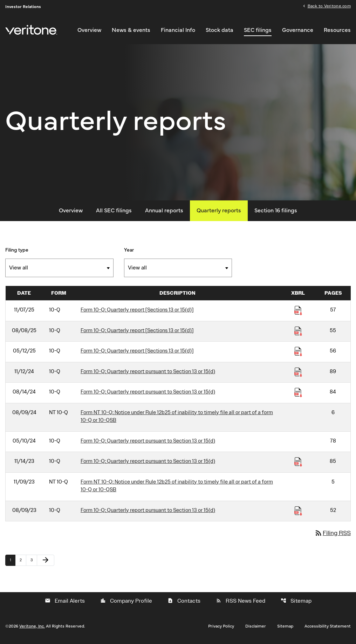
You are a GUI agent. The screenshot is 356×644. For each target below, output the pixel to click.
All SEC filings (114, 212)
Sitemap (296, 603)
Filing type (17, 252)
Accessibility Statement (328, 628)
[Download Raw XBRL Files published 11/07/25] (298, 312)
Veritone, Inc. (32, 628)
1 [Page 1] (12, 562)
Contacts (184, 603)
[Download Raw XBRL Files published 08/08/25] (298, 333)
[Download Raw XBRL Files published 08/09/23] (298, 512)
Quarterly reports (219, 212)
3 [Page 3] (34, 562)
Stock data (220, 30)
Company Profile (126, 603)
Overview (89, 30)
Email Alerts (65, 603)
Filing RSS (333, 535)
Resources (337, 30)
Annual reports (164, 212)
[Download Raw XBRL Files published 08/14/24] (298, 394)
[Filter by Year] (178, 270)
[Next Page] (46, 562)
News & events (131, 30)
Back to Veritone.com (329, 6)
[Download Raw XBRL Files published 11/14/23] (298, 463)
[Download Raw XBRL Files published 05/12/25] (298, 353)
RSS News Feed (241, 603)
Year (129, 252)
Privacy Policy (221, 628)
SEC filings (258, 30)
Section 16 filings (276, 212)
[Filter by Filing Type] (59, 270)
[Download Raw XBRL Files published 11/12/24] (298, 374)
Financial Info (178, 30)
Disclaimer (256, 628)
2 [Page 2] (23, 562)
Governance (298, 30)
